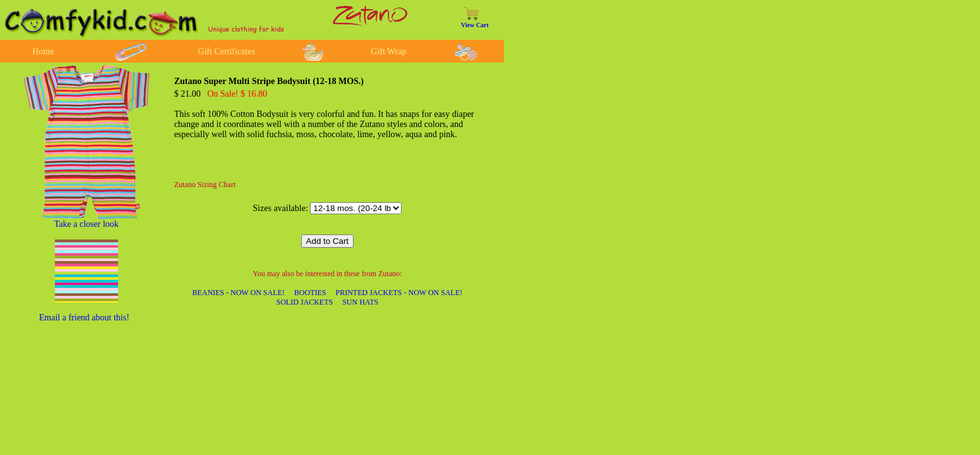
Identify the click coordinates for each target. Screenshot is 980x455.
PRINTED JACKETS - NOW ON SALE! (399, 293)
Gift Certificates (226, 52)
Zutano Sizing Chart (205, 185)
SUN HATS (360, 302)
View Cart (475, 25)
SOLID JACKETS (304, 302)
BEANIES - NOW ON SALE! (238, 293)
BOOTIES (310, 293)
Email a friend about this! (84, 318)
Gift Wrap (388, 52)
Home (43, 52)
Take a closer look (87, 224)
